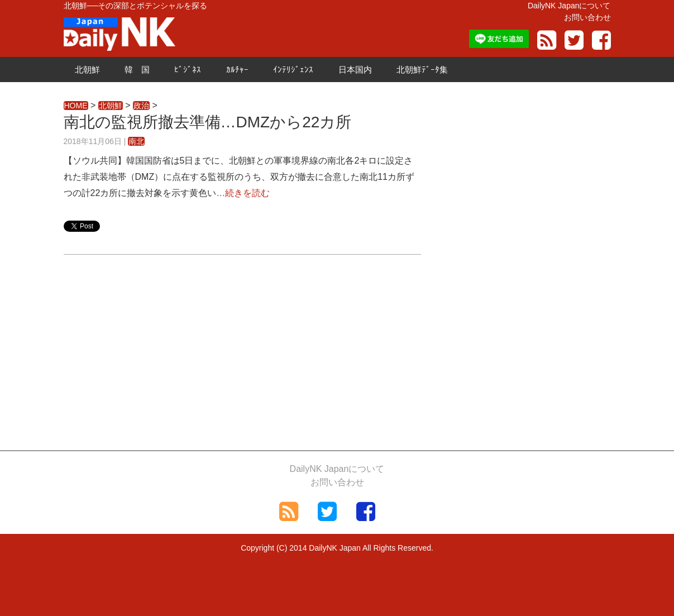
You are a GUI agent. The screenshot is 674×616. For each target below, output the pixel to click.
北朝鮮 (87, 70)
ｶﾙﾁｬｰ (237, 70)
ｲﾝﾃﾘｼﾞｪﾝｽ (293, 70)
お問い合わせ (587, 17)
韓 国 (137, 70)
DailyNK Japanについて (569, 6)
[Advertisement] (242, 350)
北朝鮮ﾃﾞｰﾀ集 (422, 70)
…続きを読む (243, 193)
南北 (136, 141)
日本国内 (355, 70)
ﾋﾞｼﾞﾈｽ (188, 70)
